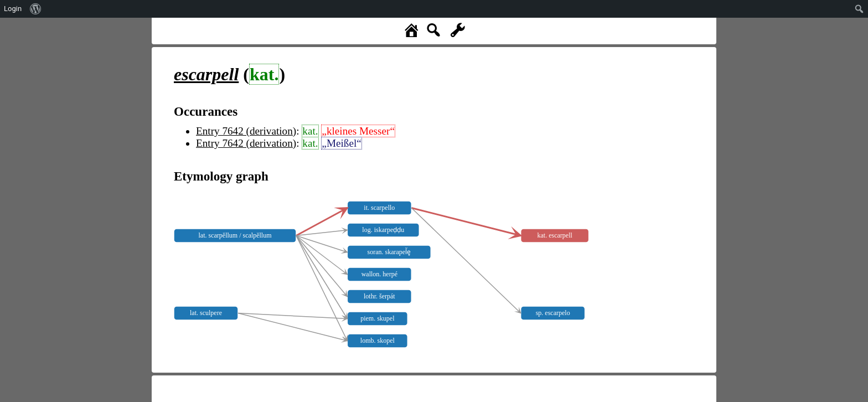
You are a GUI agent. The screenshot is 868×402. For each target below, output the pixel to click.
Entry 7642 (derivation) (246, 131)
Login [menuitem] (13, 9)
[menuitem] (36, 9)
